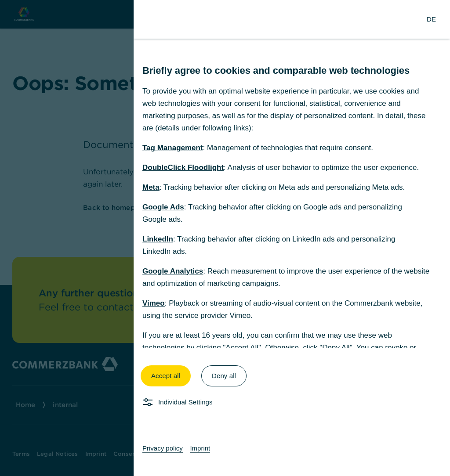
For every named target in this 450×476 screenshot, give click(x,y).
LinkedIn (158, 239)
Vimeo (154, 303)
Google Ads (163, 207)
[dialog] (225, 238)
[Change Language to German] (431, 19)
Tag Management (173, 148)
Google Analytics (173, 271)
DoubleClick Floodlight (183, 168)
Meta (151, 187)
